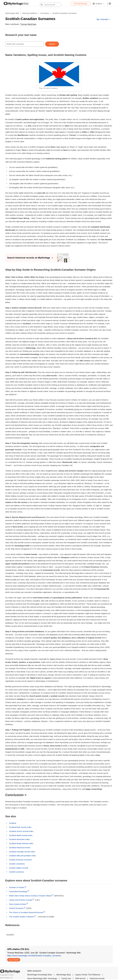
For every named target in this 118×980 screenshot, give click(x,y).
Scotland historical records (20, 848)
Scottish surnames (17, 872)
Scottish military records (19, 868)
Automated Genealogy (18, 891)
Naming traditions (30, 13)
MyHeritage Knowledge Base (40, 975)
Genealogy (52, 978)
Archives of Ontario (17, 887)
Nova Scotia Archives (18, 904)
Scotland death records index (21, 835)
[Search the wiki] (50, 5)
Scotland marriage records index (22, 852)
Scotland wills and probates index (23, 856)
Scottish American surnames (21, 860)
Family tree (66, 978)
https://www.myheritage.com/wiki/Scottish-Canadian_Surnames (34, 956)
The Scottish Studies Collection (22, 917)
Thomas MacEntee (28, 24)
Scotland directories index (19, 839)
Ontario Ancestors (16, 908)
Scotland (13, 823)
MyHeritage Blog (64, 975)
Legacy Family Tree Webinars (88, 975)
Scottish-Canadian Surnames (65, 13)
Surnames (45, 13)
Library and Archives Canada (21, 900)
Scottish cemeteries (17, 864)
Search (52, 44)
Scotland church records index (21, 831)
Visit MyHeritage (81, 4)
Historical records (97, 978)
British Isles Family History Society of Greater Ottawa (30, 896)
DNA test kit (80, 978)
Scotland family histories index (21, 843)
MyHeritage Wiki (12, 13)
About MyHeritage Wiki (37, 978)
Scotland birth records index (20, 827)
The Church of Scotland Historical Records (26, 912)
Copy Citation (14, 960)
